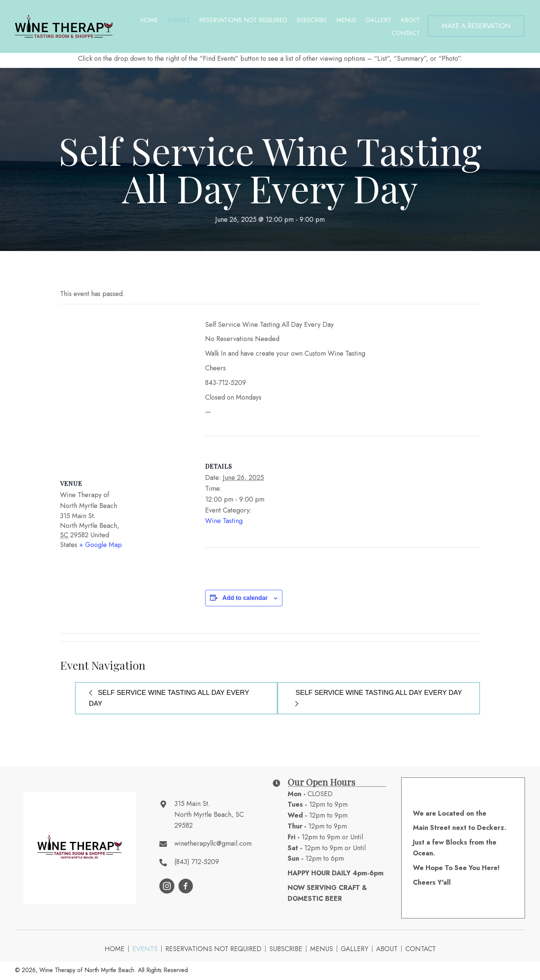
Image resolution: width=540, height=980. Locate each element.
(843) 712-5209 (197, 862)
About (387, 949)
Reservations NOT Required (213, 949)
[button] (476, 26)
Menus (322, 949)
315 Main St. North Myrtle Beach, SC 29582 (209, 815)
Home (115, 949)
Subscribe (286, 949)
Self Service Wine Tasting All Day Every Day (169, 698)
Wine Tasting (224, 521)
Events (145, 949)
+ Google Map (100, 545)
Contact (421, 949)
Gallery (355, 949)
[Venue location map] (125, 385)
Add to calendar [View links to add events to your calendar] (245, 598)
